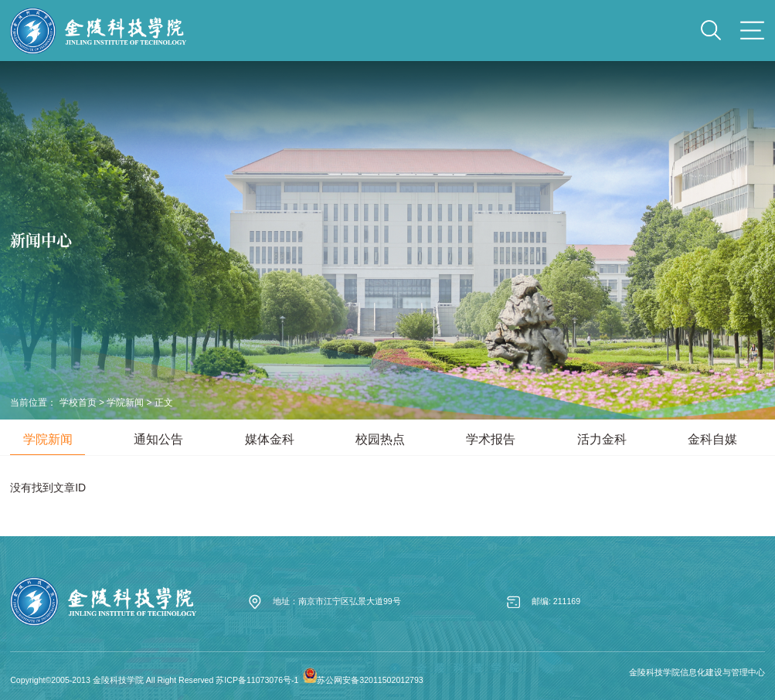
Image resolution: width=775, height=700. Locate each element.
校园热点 (380, 439)
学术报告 (491, 439)
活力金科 (602, 439)
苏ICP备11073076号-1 (257, 680)
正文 (164, 403)
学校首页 (78, 403)
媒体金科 (270, 439)
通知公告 (158, 439)
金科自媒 (712, 439)
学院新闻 (125, 403)
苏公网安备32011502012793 (370, 680)
